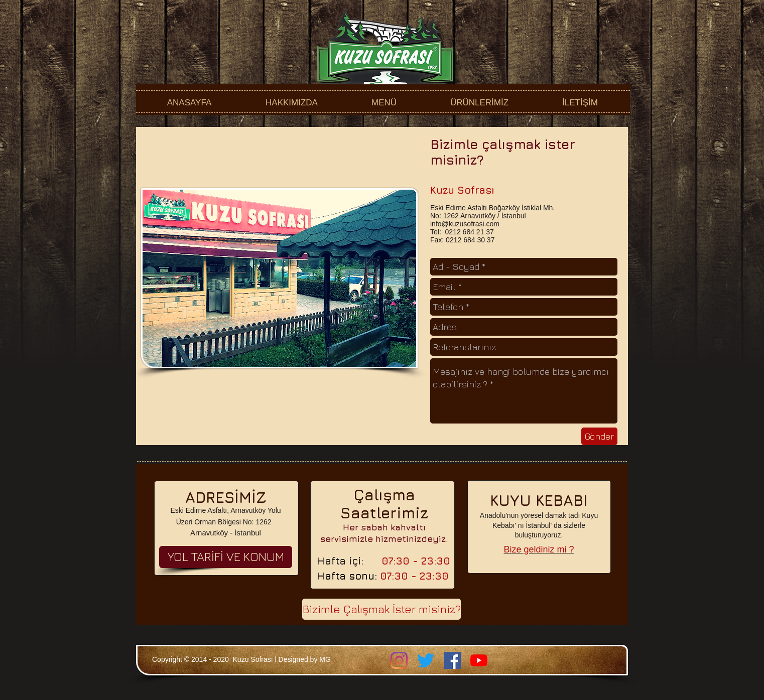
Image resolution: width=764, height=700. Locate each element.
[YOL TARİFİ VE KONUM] (226, 557)
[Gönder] (599, 436)
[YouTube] (479, 660)
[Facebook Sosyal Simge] (452, 660)
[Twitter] (426, 660)
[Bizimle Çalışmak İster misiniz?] (381, 609)
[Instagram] (399, 660)
